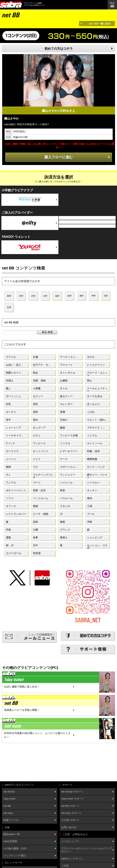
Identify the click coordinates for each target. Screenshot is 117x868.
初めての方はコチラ (59, 49)
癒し (8, 388)
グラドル (11, 357)
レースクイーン (96, 365)
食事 (35, 537)
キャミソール (95, 443)
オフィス (11, 506)
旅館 (63, 522)
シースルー (93, 483)
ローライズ (12, 451)
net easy (8, 813)
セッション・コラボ (97, 546)
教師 (8, 467)
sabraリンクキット (72, 858)
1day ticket (9, 799)
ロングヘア (39, 428)
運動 (8, 537)
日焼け (64, 420)
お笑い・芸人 (14, 365)
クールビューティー (97, 389)
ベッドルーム (41, 498)
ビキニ (37, 435)
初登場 (37, 553)
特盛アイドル (11, 820)
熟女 (35, 373)
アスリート (66, 365)
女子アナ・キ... (42, 365)
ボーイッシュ (14, 396)
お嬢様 (64, 381)
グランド (65, 530)
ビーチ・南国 (41, 514)
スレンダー (66, 404)
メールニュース (70, 841)
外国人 (10, 381)
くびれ (91, 412)
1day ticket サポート (73, 799)
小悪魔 (37, 388)
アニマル (11, 483)
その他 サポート (70, 820)
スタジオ (65, 506)
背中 (8, 420)
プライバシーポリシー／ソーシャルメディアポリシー (87, 850)
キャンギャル (68, 373)
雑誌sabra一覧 (12, 834)
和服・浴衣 (93, 451)
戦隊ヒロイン (14, 373)
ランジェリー (68, 475)
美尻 (35, 412)
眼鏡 (63, 428)
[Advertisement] (20, 763)
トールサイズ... (15, 435)
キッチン (92, 490)
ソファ (10, 498)
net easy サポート (71, 813)
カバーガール (14, 553)
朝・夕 (10, 545)
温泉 (35, 522)
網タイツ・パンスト (97, 476)
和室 (63, 490)
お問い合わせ (69, 827)
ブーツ (37, 483)
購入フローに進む (59, 157)
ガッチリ (11, 412)
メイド (37, 459)
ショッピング (95, 537)
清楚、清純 (39, 381)
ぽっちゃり (93, 404)
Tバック (10, 443)
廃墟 (35, 506)
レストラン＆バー (16, 514)
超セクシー (66, 396)
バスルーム (66, 498)
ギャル (64, 388)
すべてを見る (95, 396)
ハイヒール (66, 483)
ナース (64, 459)
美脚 (63, 412)
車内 (90, 498)
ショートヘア (14, 428)
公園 (35, 530)
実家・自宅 (39, 490)
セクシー (38, 396)
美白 (35, 420)
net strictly (9, 792)
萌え (90, 381)
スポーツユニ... (69, 467)
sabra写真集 (10, 841)
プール (91, 514)
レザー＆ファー (69, 451)
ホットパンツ (41, 451)
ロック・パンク (96, 467)
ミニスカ (65, 443)
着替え (64, 537)
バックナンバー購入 (15, 856)
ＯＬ (8, 475)
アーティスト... (69, 357)
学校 (8, 530)
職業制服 (92, 459)
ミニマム (92, 435)
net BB (7, 806)
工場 (90, 506)
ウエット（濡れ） (97, 420)
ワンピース (39, 443)
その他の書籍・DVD (15, 848)
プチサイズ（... (96, 428)
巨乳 (8, 404)
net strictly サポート (72, 792)
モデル (91, 357)
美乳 (35, 404)
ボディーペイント (16, 490)
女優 (35, 357)
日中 (35, 545)
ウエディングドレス (43, 476)
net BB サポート (70, 806)
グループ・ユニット (97, 374)
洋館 (90, 522)
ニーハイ (11, 459)
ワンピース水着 (69, 435)
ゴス (35, 467)
